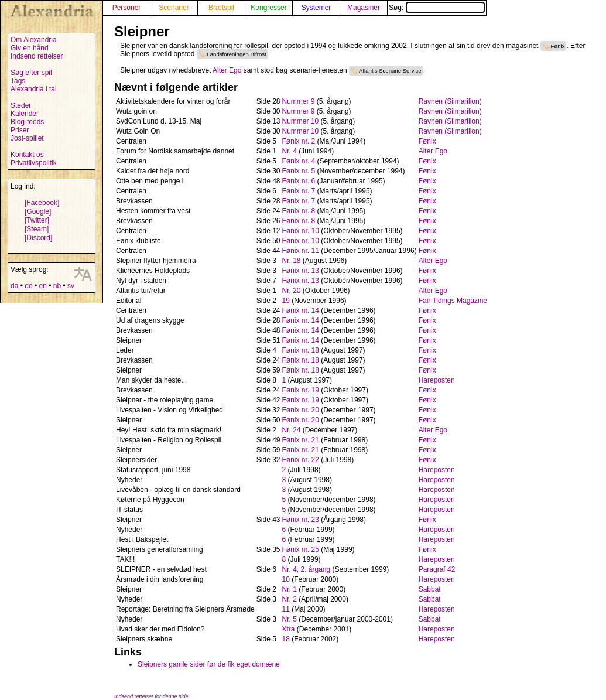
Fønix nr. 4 (299, 161)
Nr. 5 (290, 619)
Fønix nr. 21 (301, 440)
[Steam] (37, 229)
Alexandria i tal (34, 89)
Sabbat (430, 589)
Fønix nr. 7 (299, 191)
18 (286, 639)
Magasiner (364, 8)
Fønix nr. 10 (301, 231)
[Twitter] (37, 220)
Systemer (316, 8)
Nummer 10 (301, 121)
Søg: (437, 8)
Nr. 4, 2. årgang (307, 569)
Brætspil (221, 8)
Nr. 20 (292, 291)
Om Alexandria (34, 40)
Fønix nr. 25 (301, 549)
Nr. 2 (290, 599)
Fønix (557, 46)
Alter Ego (227, 70)
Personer (127, 8)
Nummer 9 (299, 101)
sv (71, 286)
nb (57, 286)
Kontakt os (27, 155)
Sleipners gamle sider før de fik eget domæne (209, 664)
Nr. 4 (290, 151)
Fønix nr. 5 (299, 171)
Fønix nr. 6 (299, 181)
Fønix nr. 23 (301, 520)
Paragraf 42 (437, 569)
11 (286, 609)
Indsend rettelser (37, 56)
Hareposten (437, 380)
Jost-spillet (27, 138)
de (28, 286)
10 (286, 579)
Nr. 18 (292, 261)
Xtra (289, 629)
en (42, 286)
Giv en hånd (30, 48)
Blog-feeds (27, 122)
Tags (18, 81)
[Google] (38, 211)
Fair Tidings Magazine (453, 301)
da (14, 286)
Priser (20, 130)
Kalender (25, 114)
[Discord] (38, 238)
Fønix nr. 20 (301, 410)
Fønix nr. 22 (301, 460)
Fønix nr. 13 (301, 271)
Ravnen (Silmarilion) (450, 101)
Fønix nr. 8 (299, 211)
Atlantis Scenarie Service (390, 71)
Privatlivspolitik (34, 163)
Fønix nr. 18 (301, 350)
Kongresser (268, 8)
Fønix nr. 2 (299, 141)
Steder (21, 105)
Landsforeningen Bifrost (236, 54)
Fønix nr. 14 (301, 310)
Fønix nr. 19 (301, 390)
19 (286, 301)
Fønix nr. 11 (301, 251)
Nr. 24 (292, 430)
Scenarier (174, 8)
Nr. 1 (290, 589)
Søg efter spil (31, 73)
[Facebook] (42, 203)
